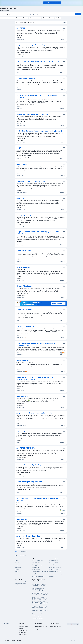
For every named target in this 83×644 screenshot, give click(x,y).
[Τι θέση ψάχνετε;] (14, 14)
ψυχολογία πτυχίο (36, 569)
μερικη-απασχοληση (54, 569)
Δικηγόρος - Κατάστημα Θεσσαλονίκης (31, 45)
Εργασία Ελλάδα (23, 634)
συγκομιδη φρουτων (53, 560)
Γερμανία (17, 575)
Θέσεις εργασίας (23, 630)
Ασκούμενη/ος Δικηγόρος (26, 215)
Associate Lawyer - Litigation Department (32, 465)
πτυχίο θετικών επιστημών (38, 577)
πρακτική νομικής (36, 568)
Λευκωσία (17, 569)
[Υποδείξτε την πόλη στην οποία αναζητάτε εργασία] (43, 14)
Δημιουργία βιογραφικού (58, 303)
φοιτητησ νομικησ (36, 564)
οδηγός (51, 573)
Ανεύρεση (78, 14)
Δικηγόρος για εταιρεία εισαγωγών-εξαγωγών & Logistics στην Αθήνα (38, 233)
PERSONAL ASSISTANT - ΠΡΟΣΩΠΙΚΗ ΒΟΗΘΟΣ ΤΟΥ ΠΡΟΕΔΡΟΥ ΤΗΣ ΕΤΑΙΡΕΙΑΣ (35, 378)
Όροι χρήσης (7, 641)
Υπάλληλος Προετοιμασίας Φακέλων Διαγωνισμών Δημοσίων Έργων (36, 344)
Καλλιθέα (17, 573)
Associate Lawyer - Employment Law (30, 482)
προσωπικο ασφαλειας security (56, 575)
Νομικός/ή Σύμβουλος (24, 286)
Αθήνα (16, 560)
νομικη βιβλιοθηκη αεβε (37, 566)
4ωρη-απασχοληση (53, 566)
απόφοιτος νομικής (36, 562)
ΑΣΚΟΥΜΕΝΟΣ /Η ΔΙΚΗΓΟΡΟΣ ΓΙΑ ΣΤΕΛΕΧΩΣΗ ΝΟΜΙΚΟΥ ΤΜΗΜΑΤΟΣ (37, 96)
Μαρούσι (17, 564)
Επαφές (21, 628)
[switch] (64, 22)
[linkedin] (78, 624)
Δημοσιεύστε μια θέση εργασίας (52, 3)
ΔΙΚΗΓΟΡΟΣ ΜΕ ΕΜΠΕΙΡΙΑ (26, 448)
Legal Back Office (23, 396)
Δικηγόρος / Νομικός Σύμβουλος (28, 536)
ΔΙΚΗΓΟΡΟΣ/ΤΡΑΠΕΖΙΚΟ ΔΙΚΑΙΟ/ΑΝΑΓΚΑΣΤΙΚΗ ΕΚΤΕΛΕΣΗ (38, 62)
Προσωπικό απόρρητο (16, 641)
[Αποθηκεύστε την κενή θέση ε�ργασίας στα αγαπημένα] (64, 45)
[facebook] (68, 624)
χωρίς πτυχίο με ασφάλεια (38, 560)
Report (62, 39)
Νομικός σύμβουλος (24, 267)
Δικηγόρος (20, 148)
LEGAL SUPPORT (23, 360)
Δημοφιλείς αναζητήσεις (21, 555)
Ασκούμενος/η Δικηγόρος (26, 79)
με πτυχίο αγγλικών (36, 573)
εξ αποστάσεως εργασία (37, 619)
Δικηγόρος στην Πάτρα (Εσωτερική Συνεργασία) (34, 413)
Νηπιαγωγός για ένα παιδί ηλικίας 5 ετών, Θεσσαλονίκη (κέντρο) (37, 499)
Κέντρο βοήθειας (23, 632)
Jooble (78, 641)
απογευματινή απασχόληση (55, 568)
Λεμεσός (17, 562)
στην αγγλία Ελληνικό (37, 612)
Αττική (16, 566)
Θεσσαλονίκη (18, 568)
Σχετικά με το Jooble (24, 626)
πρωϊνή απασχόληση (54, 562)
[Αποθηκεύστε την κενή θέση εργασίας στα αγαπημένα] (64, 28)
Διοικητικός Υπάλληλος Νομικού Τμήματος (32, 114)
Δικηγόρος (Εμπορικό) (24, 251)
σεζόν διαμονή (52, 564)
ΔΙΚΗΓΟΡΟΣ (21, 28)
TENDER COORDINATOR (25, 326)
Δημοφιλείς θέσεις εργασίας (21, 582)
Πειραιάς (17, 571)
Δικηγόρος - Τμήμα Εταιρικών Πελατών (31, 181)
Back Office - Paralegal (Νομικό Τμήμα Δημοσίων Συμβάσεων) (39, 131)
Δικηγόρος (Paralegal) (24, 310)
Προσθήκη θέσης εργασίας (41, 630)
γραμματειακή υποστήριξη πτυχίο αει (40, 571)
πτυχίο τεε (34, 575)
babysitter (51, 577)
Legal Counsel (22, 165)
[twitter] (74, 624)
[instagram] (71, 624)
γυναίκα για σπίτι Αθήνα (37, 617)
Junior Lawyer (22, 519)
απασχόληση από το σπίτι (55, 571)
